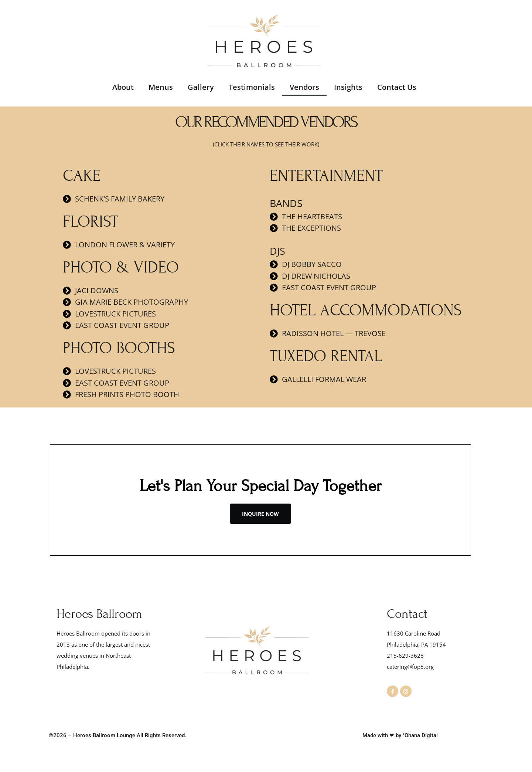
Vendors (304, 87)
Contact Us (397, 87)
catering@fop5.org (410, 667)
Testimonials (252, 87)
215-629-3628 (405, 656)
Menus (161, 87)
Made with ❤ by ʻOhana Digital (400, 736)
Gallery (201, 87)
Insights (348, 87)
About (123, 87)
